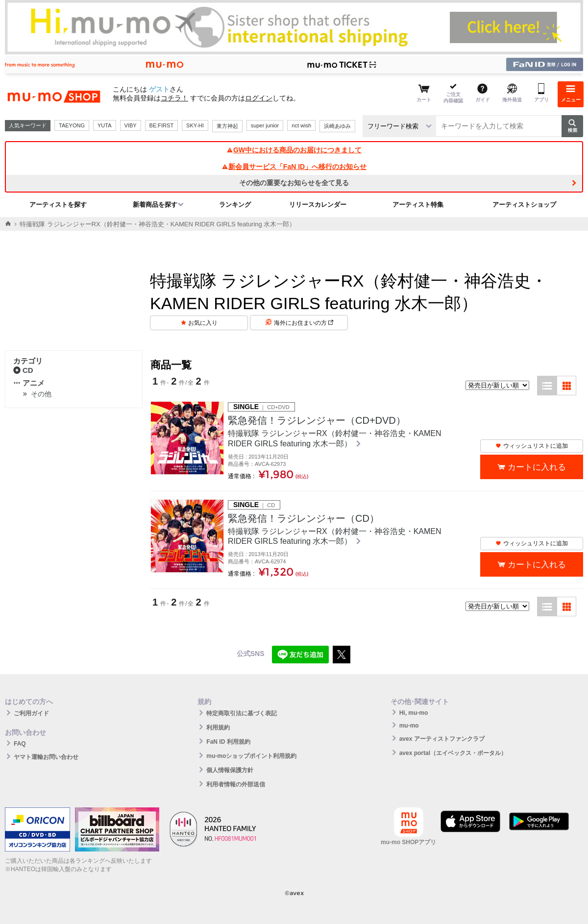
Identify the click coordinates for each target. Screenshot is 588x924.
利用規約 (218, 728)
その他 (41, 394)
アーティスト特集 (418, 205)
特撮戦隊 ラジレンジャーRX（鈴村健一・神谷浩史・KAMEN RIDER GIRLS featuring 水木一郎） (335, 438)
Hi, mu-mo (414, 713)
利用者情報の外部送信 (236, 784)
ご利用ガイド (31, 713)
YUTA (105, 125)
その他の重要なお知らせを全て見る (294, 183)
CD (23, 370)
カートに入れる (537, 467)
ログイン (259, 98)
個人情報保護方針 (230, 770)
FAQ (20, 744)
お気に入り (203, 323)
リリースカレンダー (318, 205)
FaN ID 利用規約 (228, 742)
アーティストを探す (58, 205)
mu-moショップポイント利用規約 (251, 756)
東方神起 (227, 126)
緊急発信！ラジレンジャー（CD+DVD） (317, 420)
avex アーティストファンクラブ (442, 739)
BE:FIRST (162, 125)
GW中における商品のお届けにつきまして (294, 150)
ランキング (235, 205)
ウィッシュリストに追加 (532, 446)
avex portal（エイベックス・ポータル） (453, 753)
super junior (265, 125)
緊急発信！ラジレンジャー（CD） (304, 518)
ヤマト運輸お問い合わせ (46, 757)
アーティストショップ (524, 205)
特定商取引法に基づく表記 (242, 713)
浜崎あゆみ (337, 126)
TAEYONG (72, 125)
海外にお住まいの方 (304, 323)
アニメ (29, 383)
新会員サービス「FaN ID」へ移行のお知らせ (294, 167)
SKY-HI (195, 125)
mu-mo (409, 726)
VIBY (131, 125)
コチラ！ (174, 98)
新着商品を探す (155, 205)
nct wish (301, 125)
